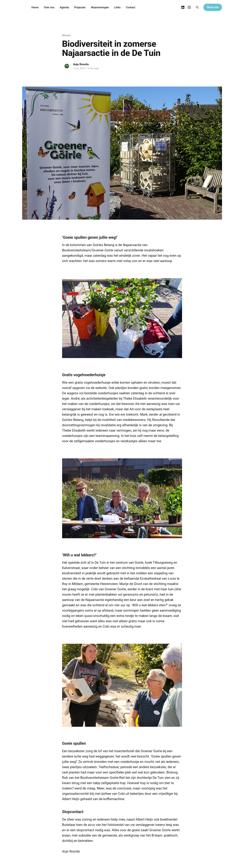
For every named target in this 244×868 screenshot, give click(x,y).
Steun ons (213, 7)
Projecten (80, 7)
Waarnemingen (100, 7)
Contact (131, 7)
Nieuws (67, 35)
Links (117, 7)
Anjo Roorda (81, 64)
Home (35, 7)
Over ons (49, 7)
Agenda (64, 7)
